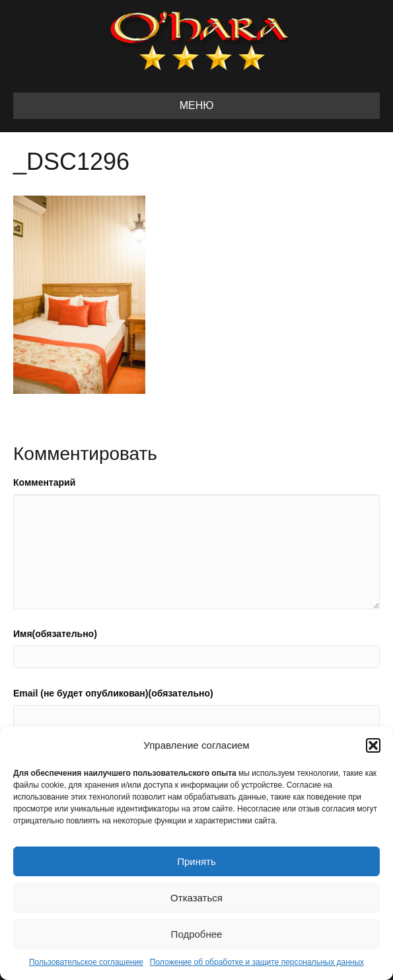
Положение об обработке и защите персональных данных (257, 962)
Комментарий (44, 482)
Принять (196, 861)
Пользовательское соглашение (86, 962)
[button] (373, 745)
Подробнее (197, 934)
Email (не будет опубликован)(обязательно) (113, 693)
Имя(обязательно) (55, 634)
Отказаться (196, 898)
